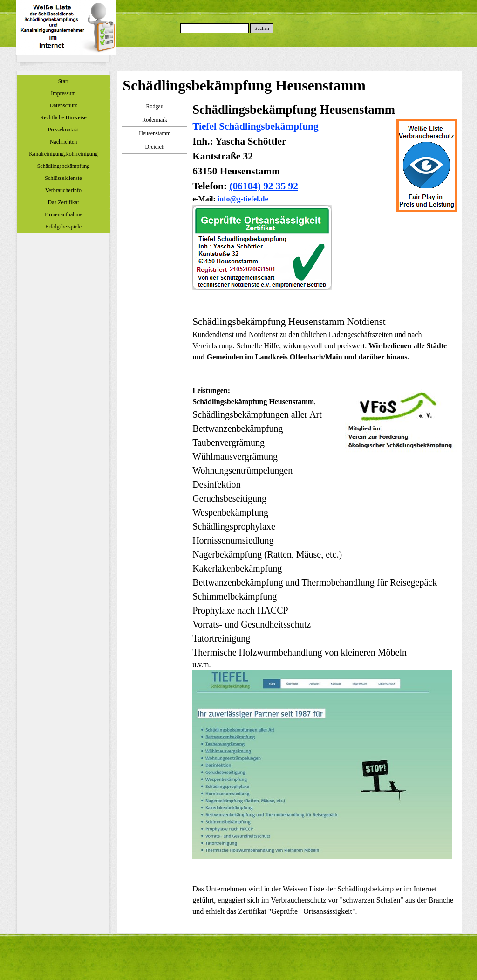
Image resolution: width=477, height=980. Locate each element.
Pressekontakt (64, 130)
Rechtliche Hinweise (63, 117)
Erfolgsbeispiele (63, 227)
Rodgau (154, 106)
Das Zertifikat (64, 202)
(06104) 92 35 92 (264, 186)
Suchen (262, 28)
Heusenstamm (155, 133)
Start (64, 81)
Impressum (63, 93)
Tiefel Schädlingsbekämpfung (255, 126)
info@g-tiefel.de (243, 199)
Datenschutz (63, 105)
